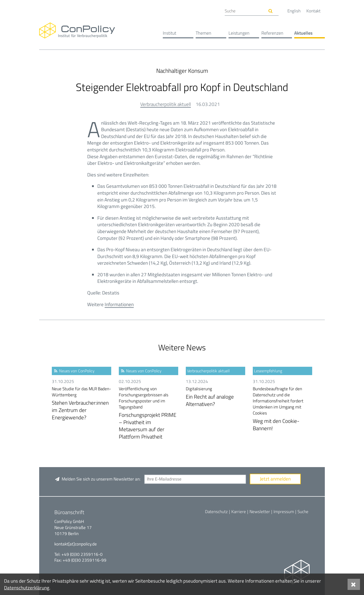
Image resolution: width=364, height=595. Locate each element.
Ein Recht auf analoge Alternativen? (215, 397)
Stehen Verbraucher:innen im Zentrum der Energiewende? (82, 404)
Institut (169, 33)
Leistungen (239, 33)
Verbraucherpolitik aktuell (166, 104)
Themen (203, 33)
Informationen (119, 304)
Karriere (239, 512)
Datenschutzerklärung (27, 588)
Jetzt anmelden (275, 479)
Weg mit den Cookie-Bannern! (282, 409)
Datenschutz (216, 512)
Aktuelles (303, 33)
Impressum (284, 512)
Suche (303, 512)
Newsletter (260, 512)
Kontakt (313, 11)
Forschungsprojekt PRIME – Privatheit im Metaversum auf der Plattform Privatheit (149, 413)
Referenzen (272, 33)
